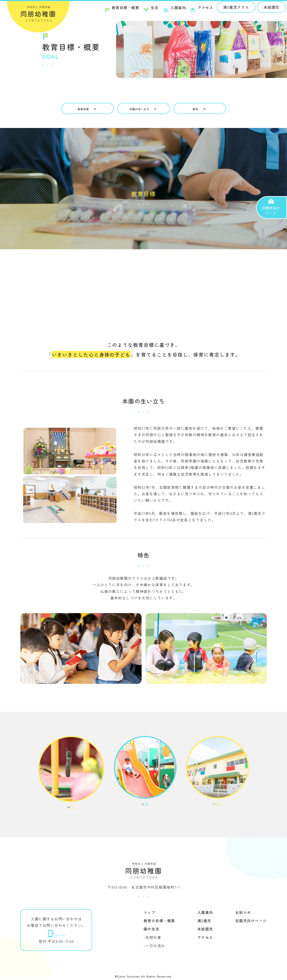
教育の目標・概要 (159, 923)
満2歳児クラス (232, 9)
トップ (149, 914)
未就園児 (267, 9)
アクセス (205, 939)
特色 (200, 109)
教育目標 (87, 109)
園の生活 (151, 931)
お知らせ (243, 914)
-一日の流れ (154, 948)
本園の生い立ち (143, 109)
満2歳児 (204, 923)
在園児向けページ (251, 923)
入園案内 (205, 914)
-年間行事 (152, 939)
